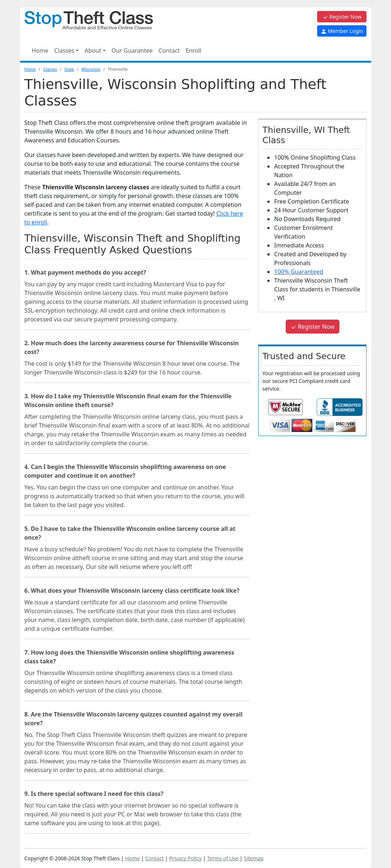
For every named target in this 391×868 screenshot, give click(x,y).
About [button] (93, 51)
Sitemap (254, 858)
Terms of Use (223, 858)
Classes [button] (64, 51)
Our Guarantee (132, 51)
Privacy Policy (185, 858)
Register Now (342, 17)
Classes (50, 69)
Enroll (193, 51)
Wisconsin (91, 69)
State (69, 69)
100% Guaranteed (298, 272)
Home (40, 51)
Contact (169, 51)
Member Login (342, 31)
